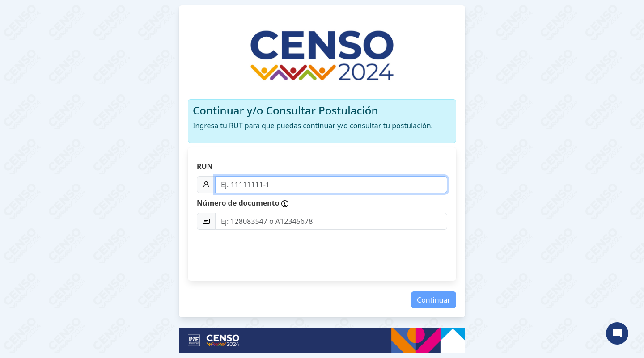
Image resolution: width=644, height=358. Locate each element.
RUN (205, 166)
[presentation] (379, 254)
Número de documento (243, 203)
